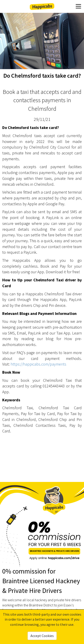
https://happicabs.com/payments (38, 364)
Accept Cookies (42, 636)
